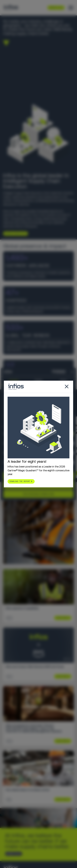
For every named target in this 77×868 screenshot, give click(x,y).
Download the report (20, 481)
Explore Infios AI (14, 233)
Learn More (62, 618)
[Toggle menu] (71, 8)
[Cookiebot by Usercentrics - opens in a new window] (52, 372)
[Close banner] (72, 372)
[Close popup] (67, 387)
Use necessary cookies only (38, 494)
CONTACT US (12, 854)
